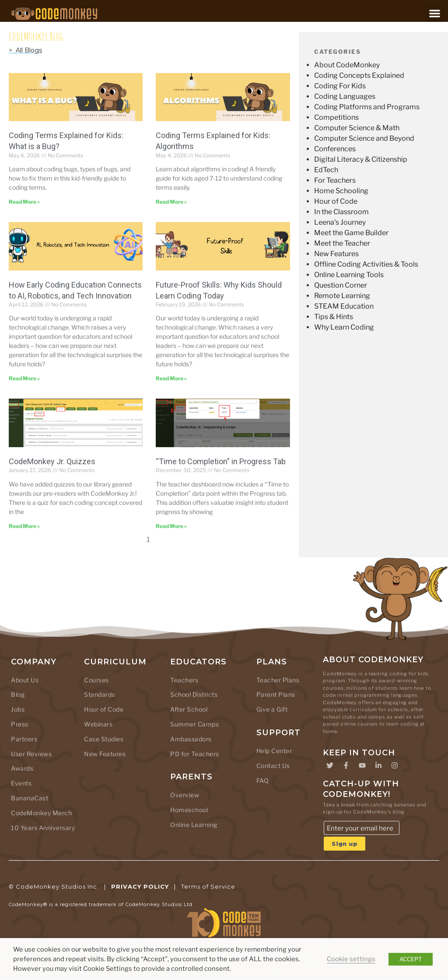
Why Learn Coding (344, 327)
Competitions (336, 117)
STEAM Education (344, 306)
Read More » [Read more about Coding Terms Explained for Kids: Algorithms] (171, 202)
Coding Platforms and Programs (367, 107)
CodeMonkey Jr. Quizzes (52, 461)
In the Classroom (341, 212)
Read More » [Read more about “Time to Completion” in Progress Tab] (171, 526)
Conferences (335, 149)
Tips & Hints (334, 317)
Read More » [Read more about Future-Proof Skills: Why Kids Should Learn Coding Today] (171, 378)
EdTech (326, 170)
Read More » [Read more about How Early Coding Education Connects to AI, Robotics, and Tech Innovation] (24, 378)
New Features (336, 254)
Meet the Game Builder (351, 233)
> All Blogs (25, 50)
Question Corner (341, 285)
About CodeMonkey (347, 65)
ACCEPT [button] (411, 959)
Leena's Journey (340, 222)
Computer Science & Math (357, 128)
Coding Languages (345, 96)
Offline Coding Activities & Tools (366, 264)
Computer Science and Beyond (364, 138)
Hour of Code (336, 201)
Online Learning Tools (349, 275)
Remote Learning (342, 296)
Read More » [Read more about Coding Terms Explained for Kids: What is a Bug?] (24, 202)
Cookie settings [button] (351, 959)
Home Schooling (341, 191)
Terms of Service (208, 886)
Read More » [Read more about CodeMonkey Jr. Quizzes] (24, 526)
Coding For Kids (340, 86)
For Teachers (335, 180)
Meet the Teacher (342, 243)
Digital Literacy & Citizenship (361, 159)
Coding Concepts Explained (359, 75)
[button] (435, 13)
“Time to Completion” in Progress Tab (221, 461)
